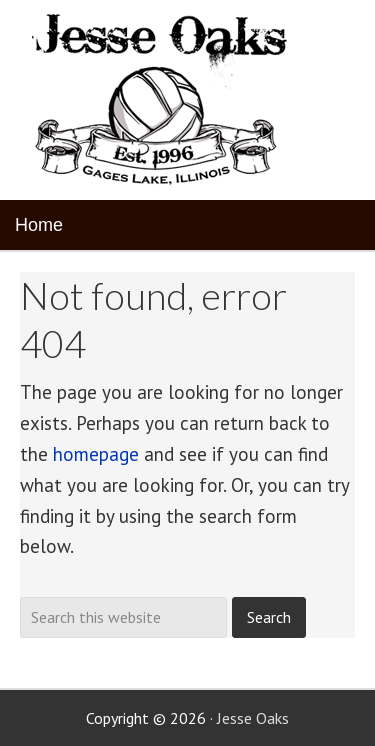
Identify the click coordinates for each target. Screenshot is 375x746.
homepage (96, 454)
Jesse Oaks (253, 718)
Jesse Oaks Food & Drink (162, 100)
